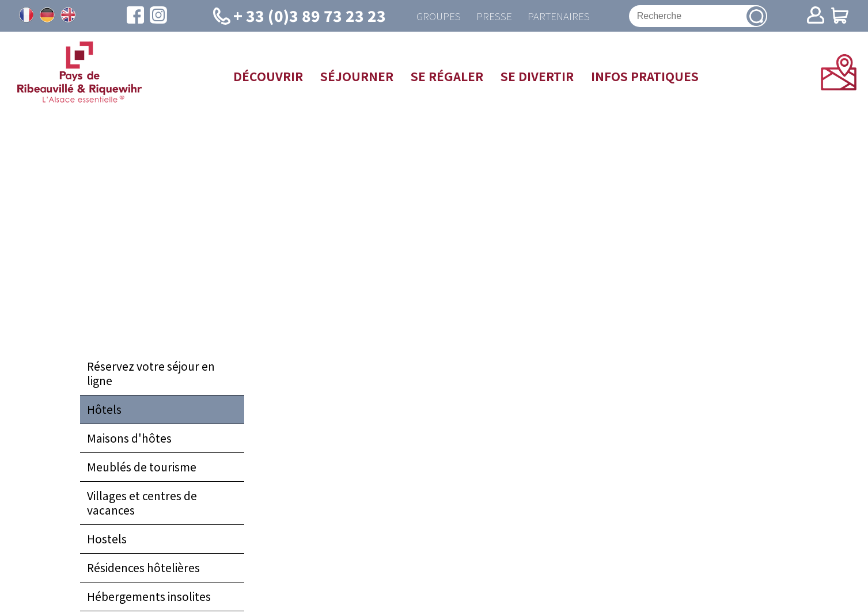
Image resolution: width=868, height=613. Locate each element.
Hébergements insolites (149, 598)
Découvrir (268, 77)
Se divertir (537, 77)
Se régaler (447, 77)
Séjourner (357, 77)
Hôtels (104, 411)
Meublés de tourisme (142, 469)
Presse (492, 16)
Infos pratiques (645, 77)
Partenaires (560, 16)
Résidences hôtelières (143, 569)
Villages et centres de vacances (142, 505)
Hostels (107, 540)
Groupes (435, 16)
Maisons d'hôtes (129, 440)
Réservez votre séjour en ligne (151, 375)
